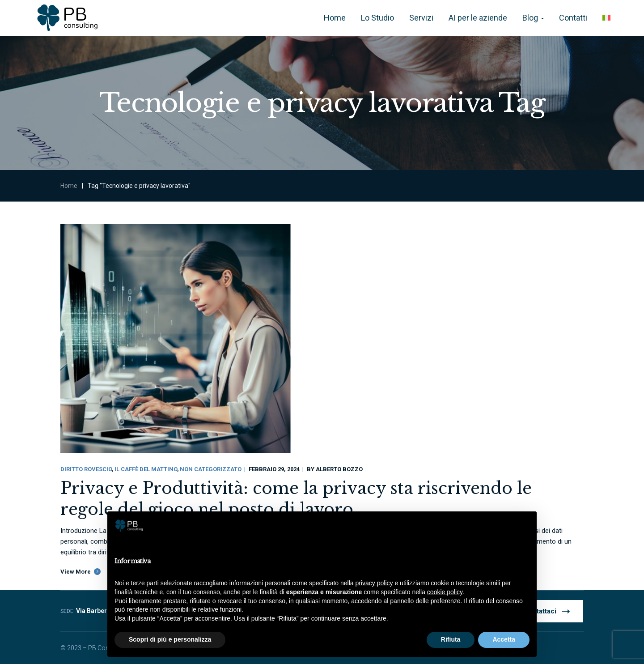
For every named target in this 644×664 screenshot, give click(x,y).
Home (69, 186)
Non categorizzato (211, 469)
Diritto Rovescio (86, 469)
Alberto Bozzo (339, 469)
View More (76, 572)
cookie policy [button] (445, 592)
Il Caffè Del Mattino (146, 469)
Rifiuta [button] (451, 639)
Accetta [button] (504, 639)
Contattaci (547, 611)
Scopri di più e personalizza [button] (170, 639)
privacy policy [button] (374, 583)
